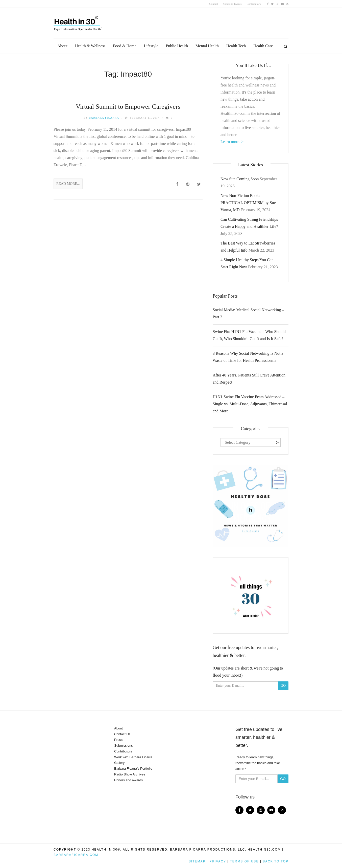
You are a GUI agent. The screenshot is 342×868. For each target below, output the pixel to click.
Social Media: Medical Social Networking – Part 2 (248, 313)
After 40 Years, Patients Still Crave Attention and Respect (249, 379)
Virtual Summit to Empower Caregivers (128, 107)
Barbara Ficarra (104, 118)
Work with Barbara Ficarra (133, 757)
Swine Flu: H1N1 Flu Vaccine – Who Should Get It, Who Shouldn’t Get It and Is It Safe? (249, 335)
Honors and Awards (128, 780)
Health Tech (236, 46)
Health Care (263, 46)
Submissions (124, 745)
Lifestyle (151, 46)
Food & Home (125, 46)
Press (118, 740)
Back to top (276, 861)
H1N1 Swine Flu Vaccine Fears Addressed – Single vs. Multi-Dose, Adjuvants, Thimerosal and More (250, 404)
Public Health (177, 46)
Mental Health (207, 46)
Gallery (119, 763)
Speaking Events (232, 4)
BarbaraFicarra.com (76, 855)
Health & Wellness (90, 46)
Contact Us (122, 734)
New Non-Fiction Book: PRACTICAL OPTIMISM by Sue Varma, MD (248, 203)
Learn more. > (232, 142)
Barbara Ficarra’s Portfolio (133, 769)
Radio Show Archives (130, 774)
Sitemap (197, 861)
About (62, 46)
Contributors (254, 4)
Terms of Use (244, 861)
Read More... (68, 184)
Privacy (218, 861)
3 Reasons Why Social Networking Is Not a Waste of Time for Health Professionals (248, 357)
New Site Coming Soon (240, 179)
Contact (214, 4)
